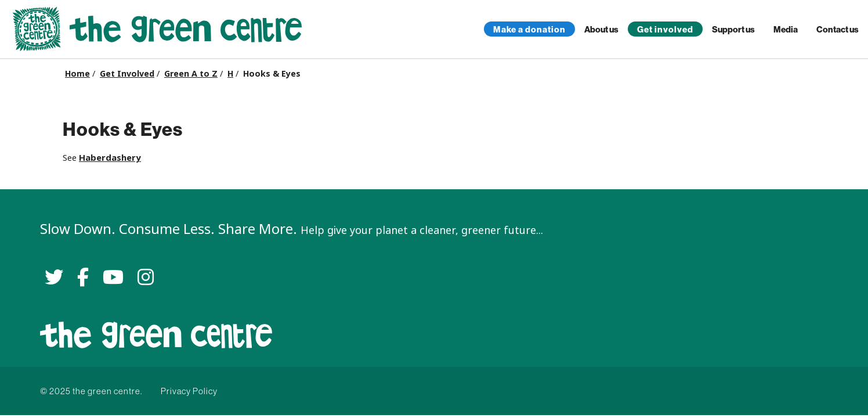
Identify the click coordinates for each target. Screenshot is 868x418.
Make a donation (529, 29)
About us (601, 29)
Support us (733, 29)
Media (786, 29)
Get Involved (127, 74)
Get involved (665, 29)
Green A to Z (191, 74)
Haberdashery (110, 158)
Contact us (838, 29)
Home (77, 74)
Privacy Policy (189, 391)
